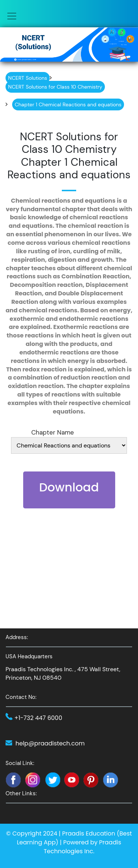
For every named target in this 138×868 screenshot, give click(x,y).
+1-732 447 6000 (38, 718)
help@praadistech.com (50, 743)
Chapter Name (53, 432)
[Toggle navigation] (10, 16)
